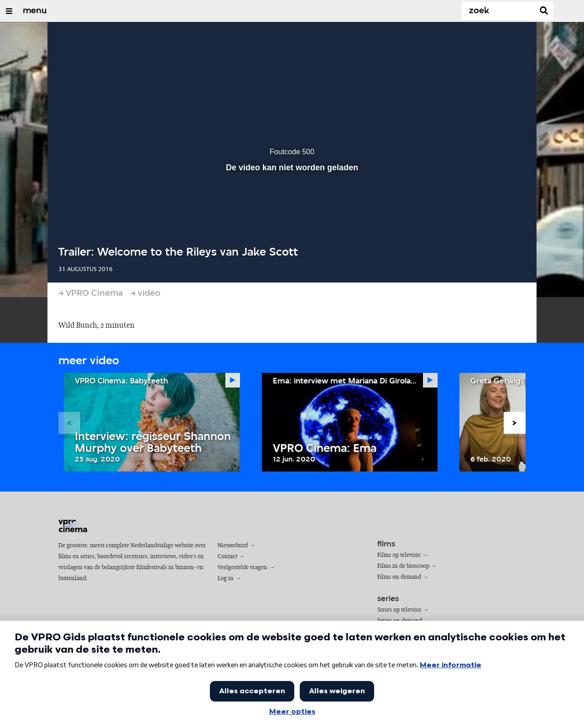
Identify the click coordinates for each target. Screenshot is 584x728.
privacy (100, 701)
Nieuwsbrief (233, 546)
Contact (227, 557)
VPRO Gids (78, 688)
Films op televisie (399, 555)
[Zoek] (500, 11)
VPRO (102, 688)
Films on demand (399, 577)
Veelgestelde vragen (242, 568)
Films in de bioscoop (403, 566)
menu (35, 11)
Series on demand (400, 621)
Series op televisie (399, 610)
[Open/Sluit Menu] (9, 11)
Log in (226, 579)
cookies (75, 701)
